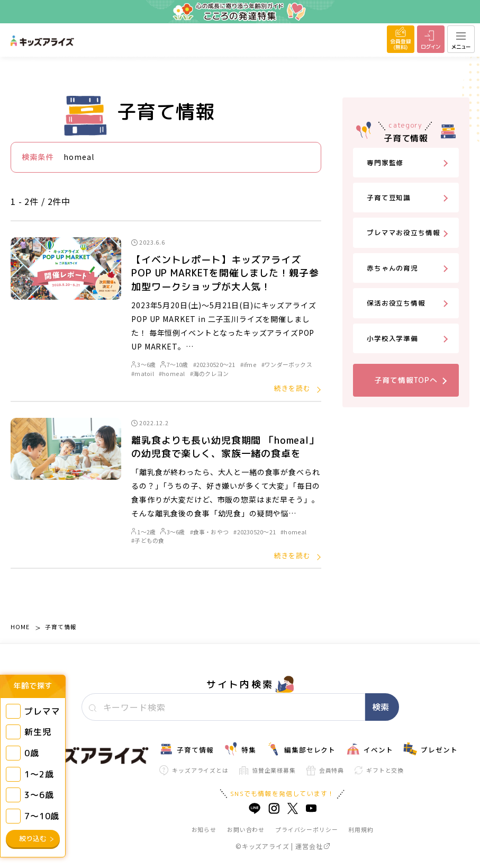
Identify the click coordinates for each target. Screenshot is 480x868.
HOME (20, 627)
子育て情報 (61, 627)
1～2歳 (143, 532)
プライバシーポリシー (306, 829)
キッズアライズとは (194, 770)
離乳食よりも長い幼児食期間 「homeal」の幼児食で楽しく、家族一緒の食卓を (225, 447)
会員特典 (325, 771)
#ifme (248, 364)
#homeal (172, 373)
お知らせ (204, 829)
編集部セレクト (301, 749)
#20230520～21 (214, 364)
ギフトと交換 (379, 770)
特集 (240, 749)
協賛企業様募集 (268, 770)
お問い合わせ (246, 829)
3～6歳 (143, 364)
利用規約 (361, 829)
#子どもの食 (148, 540)
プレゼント (430, 749)
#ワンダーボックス (287, 364)
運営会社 (312, 846)
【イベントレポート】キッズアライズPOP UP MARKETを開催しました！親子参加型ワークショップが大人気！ (225, 273)
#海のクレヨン (210, 373)
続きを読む (292, 388)
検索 (381, 707)
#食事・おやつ (210, 532)
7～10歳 (174, 364)
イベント (369, 749)
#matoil (143, 373)
